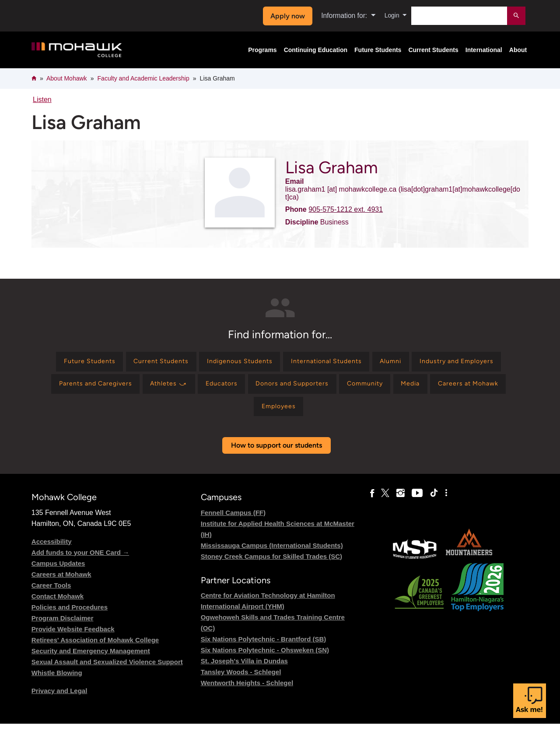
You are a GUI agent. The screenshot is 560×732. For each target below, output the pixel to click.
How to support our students (276, 454)
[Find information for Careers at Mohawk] (270, 413)
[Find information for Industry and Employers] (88, 388)
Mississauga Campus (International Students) (272, 554)
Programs (262, 50)
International (484, 50)
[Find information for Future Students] (119, 363)
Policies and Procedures (70, 615)
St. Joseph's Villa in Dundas (244, 669)
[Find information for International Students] (382, 363)
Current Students (433, 50)
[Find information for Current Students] (199, 363)
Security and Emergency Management (91, 659)
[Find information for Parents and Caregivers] (190, 388)
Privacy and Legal (59, 699)
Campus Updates (58, 572)
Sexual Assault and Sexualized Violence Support (107, 670)
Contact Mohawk (58, 604)
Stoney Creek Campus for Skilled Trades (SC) (271, 565)
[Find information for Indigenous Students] (286, 363)
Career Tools (51, 594)
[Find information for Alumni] (454, 363)
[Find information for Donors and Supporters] (408, 388)
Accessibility (52, 550)
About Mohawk (67, 78)
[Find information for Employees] (344, 413)
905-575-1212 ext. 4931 (346, 209)
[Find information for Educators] (331, 388)
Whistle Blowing (57, 681)
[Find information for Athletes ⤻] (272, 388)
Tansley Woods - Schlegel (241, 680)
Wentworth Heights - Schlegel (247, 691)
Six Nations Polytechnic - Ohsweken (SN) (265, 658)
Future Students (378, 50)
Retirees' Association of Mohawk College (95, 648)
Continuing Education (316, 50)
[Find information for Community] (490, 388)
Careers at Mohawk (61, 583)
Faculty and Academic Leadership (143, 78)
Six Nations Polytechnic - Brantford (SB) (264, 647)
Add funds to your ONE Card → (80, 561)
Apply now (285, 16)
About (518, 50)
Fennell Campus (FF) (233, 521)
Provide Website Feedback (73, 637)
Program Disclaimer (63, 626)
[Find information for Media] (205, 413)
